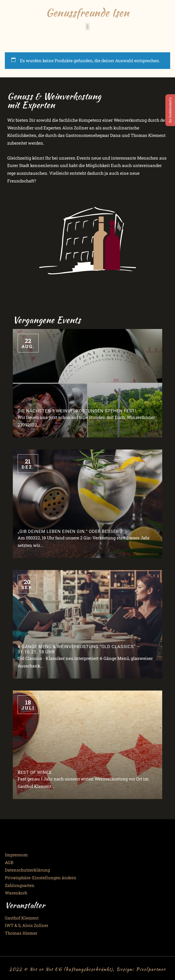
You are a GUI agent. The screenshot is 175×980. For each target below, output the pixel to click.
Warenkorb (16, 893)
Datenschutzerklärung (27, 870)
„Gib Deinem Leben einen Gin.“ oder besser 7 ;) (72, 531)
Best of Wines (35, 772)
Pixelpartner (151, 969)
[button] (87, 27)
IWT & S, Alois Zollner (27, 925)
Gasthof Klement (22, 918)
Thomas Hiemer (21, 933)
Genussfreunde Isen (87, 13)
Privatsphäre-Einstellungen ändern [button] (41, 878)
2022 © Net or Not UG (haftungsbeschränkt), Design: (73, 969)
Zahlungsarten (20, 885)
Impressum (16, 855)
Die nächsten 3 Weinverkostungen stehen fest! (77, 411)
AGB (9, 863)
